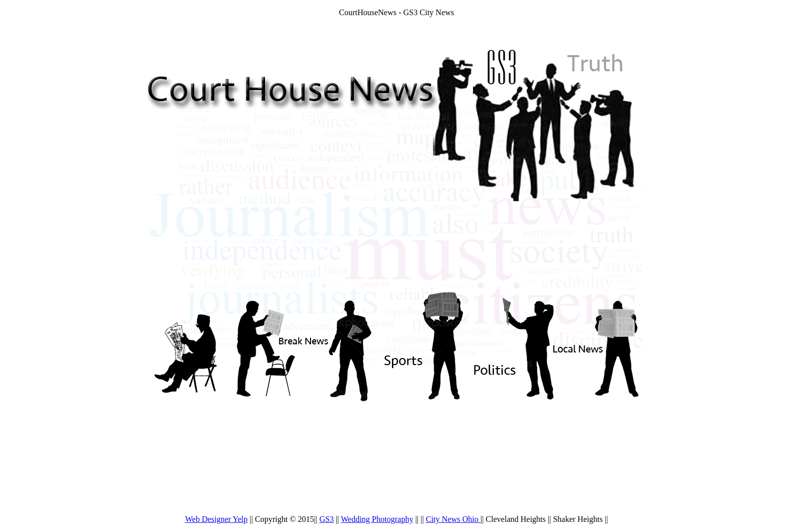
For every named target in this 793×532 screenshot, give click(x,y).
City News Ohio (453, 519)
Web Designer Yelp (216, 519)
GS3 (326, 519)
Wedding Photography (377, 519)
